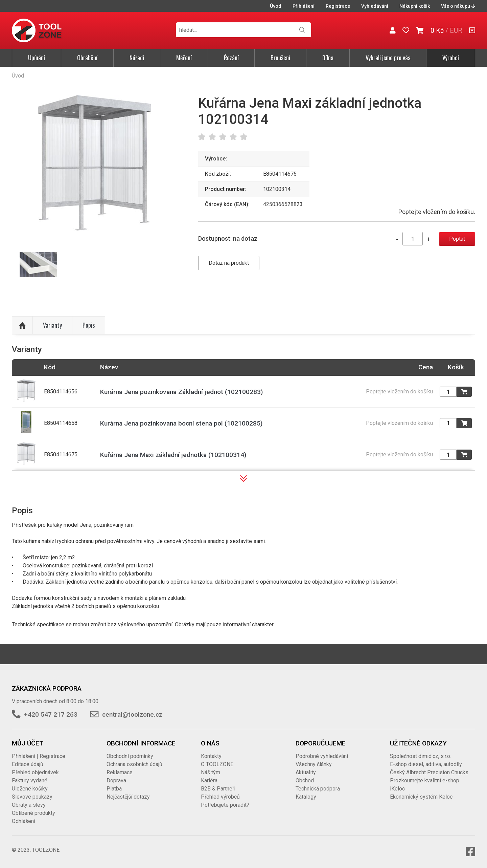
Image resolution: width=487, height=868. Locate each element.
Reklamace (120, 772)
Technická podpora (318, 789)
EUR (456, 30)
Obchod (305, 780)
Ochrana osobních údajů (134, 764)
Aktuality (306, 772)
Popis (89, 325)
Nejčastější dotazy (128, 797)
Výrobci (451, 58)
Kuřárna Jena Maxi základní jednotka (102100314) (173, 455)
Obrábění (87, 58)
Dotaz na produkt (229, 263)
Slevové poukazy (32, 797)
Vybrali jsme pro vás (388, 58)
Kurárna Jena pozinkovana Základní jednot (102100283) (181, 392)
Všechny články (314, 764)
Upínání (37, 58)
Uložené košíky (30, 789)
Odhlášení (24, 821)
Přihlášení (304, 6)
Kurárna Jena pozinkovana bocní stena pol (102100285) (181, 423)
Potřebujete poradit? (225, 805)
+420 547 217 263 (51, 714)
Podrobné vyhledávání (322, 756)
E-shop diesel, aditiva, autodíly (426, 764)
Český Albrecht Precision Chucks (429, 772)
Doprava (116, 780)
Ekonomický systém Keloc (421, 797)
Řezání (231, 58)
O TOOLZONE (217, 764)
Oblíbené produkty (33, 813)
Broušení (280, 58)
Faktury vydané (30, 780)
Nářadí (137, 58)
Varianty (52, 325)
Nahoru (22, 325)
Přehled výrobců (220, 797)
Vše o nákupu (458, 6)
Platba (114, 789)
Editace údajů (28, 764)
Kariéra (209, 780)
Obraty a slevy (29, 805)
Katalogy (306, 797)
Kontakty (211, 756)
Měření (184, 58)
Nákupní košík (415, 6)
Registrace (338, 6)
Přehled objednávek (35, 772)
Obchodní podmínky (130, 756)
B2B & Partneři (218, 789)
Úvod (276, 6)
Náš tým (211, 772)
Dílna (328, 58)
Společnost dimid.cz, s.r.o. (421, 756)
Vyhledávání (375, 6)
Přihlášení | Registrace (39, 756)
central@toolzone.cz (132, 714)
